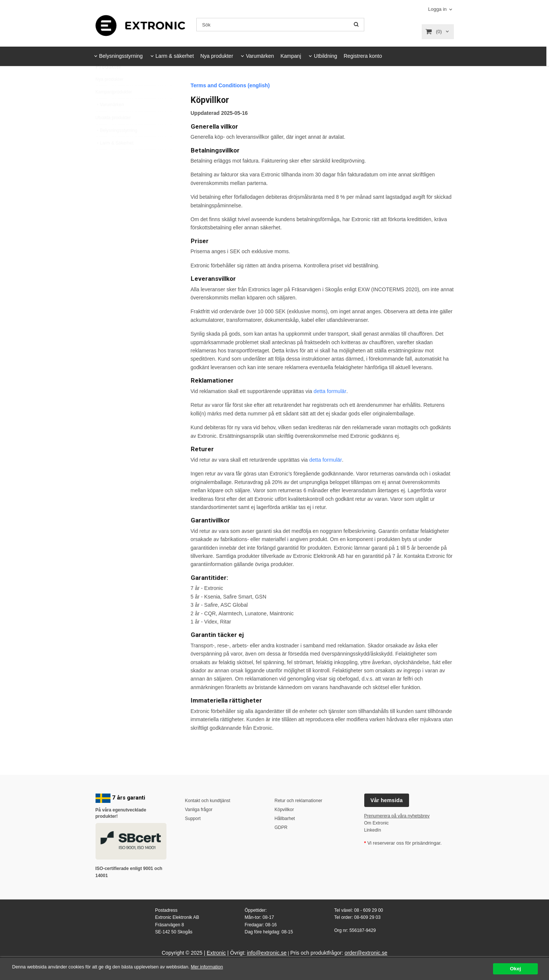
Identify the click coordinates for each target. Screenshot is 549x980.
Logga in (437, 9)
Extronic (217, 952)
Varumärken (260, 56)
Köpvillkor (284, 809)
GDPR (281, 827)
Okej (515, 969)
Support (193, 818)
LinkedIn (373, 830)
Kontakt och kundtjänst (208, 800)
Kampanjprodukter (114, 110)
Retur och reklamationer (299, 800)
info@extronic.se (266, 952)
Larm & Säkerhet (115, 161)
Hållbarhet (285, 818)
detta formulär (330, 391)
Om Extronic (377, 823)
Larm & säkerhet (175, 56)
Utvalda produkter (113, 135)
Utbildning (325, 56)
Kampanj (291, 56)
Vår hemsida (387, 800)
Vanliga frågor (199, 809)
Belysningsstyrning (121, 56)
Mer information (226, 967)
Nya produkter (217, 56)
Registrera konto (363, 56)
